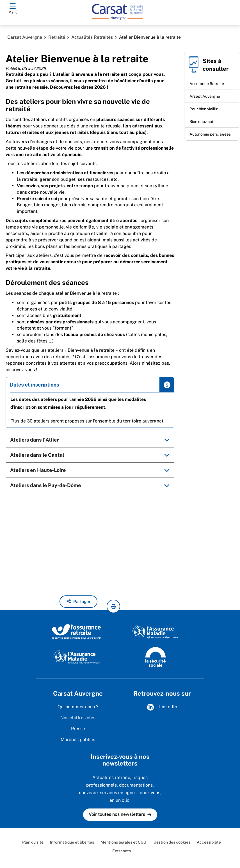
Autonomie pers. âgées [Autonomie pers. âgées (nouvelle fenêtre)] (210, 134)
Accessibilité (209, 842)
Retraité (57, 37)
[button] (78, 602)
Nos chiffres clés (78, 718)
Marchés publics (78, 740)
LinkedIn (162, 707)
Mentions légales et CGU (123, 842)
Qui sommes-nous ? (78, 707)
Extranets (122, 851)
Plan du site (33, 842)
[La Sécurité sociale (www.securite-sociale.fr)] (156, 657)
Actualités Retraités (92, 37)
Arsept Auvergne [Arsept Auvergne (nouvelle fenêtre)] (205, 96)
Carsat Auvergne (25, 37)
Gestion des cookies (172, 842)
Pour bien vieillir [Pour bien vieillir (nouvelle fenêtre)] (204, 109)
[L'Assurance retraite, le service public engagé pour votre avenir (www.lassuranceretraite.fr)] (76, 631)
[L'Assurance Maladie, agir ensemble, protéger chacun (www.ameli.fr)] (156, 631)
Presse (78, 729)
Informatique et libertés (72, 842)
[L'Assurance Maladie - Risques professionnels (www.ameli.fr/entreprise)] (76, 657)
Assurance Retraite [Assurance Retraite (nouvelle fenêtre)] (207, 84)
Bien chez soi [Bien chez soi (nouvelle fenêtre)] (201, 122)
